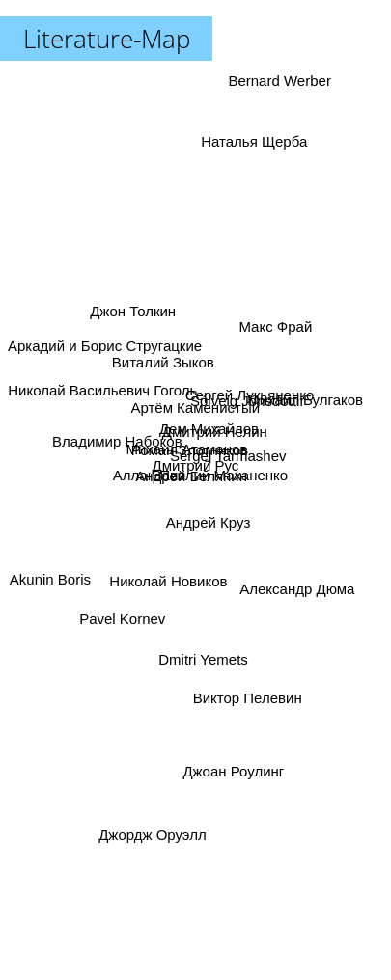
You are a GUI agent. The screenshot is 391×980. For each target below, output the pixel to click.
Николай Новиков (169, 575)
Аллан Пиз (151, 475)
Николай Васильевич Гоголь (102, 387)
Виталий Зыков (161, 362)
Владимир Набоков (118, 437)
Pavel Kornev (122, 618)
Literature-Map (107, 39)
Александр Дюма (298, 589)
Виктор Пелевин (249, 686)
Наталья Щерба (252, 148)
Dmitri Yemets (204, 653)
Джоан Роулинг (233, 781)
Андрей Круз (210, 521)
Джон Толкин (128, 301)
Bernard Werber (277, 81)
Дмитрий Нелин (214, 435)
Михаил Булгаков (309, 395)
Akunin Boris (52, 575)
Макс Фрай (276, 332)
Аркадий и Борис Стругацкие (105, 349)
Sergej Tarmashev (227, 452)
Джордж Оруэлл (153, 843)
